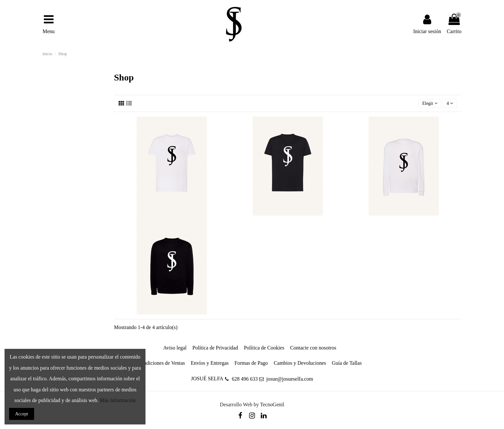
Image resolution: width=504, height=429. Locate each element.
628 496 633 (245, 379)
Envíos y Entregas (210, 363)
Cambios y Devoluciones (300, 363)
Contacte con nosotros (313, 348)
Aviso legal (175, 348)
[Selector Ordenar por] (430, 104)
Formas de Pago (251, 363)
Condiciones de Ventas (161, 363)
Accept (22, 414)
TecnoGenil (272, 404)
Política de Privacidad (215, 348)
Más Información (118, 400)
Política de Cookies (264, 348)
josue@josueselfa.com (290, 379)
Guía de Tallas (347, 363)
